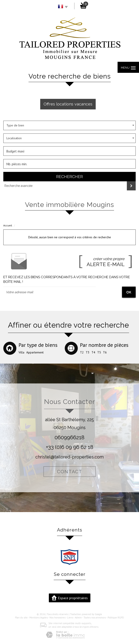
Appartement (35, 352)
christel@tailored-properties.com (69, 457)
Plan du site (21, 618)
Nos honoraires (57, 618)
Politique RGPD (116, 618)
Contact (70, 472)
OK (129, 292)
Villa (21, 352)
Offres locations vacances (68, 104)
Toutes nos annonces (95, 618)
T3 (88, 352)
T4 (93, 352)
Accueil (8, 225)
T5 (99, 352)
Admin (78, 618)
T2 (82, 352)
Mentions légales (39, 618)
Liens (70, 618)
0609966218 (69, 437)
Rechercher (69, 177)
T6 (105, 352)
